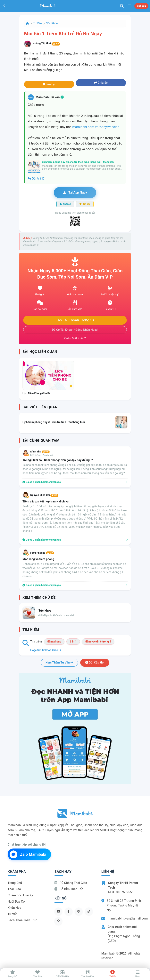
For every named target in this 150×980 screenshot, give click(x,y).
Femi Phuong (42, 553)
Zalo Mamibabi (28, 854)
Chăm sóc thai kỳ (20, 895)
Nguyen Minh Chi (44, 495)
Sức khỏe (52, 23)
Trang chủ (15, 883)
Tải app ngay (75, 192)
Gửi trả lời (37, 178)
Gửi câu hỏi (95, 663)
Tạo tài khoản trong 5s (75, 320)
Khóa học (14, 908)
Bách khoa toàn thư (22, 920)
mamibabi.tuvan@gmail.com (128, 918)
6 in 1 (73, 642)
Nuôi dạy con (17, 902)
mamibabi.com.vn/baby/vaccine (96, 127)
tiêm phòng (54, 642)
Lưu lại (49, 84)
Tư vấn (37, 23)
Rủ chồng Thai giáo (71, 883)
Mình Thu (40, 452)
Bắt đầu (141, 6)
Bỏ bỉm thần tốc (69, 889)
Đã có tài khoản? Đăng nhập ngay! (75, 330)
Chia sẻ (101, 83)
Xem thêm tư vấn (59, 663)
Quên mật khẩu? (75, 338)
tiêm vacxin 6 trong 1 (98, 642)
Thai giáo (14, 889)
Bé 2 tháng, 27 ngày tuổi (42, 455)
